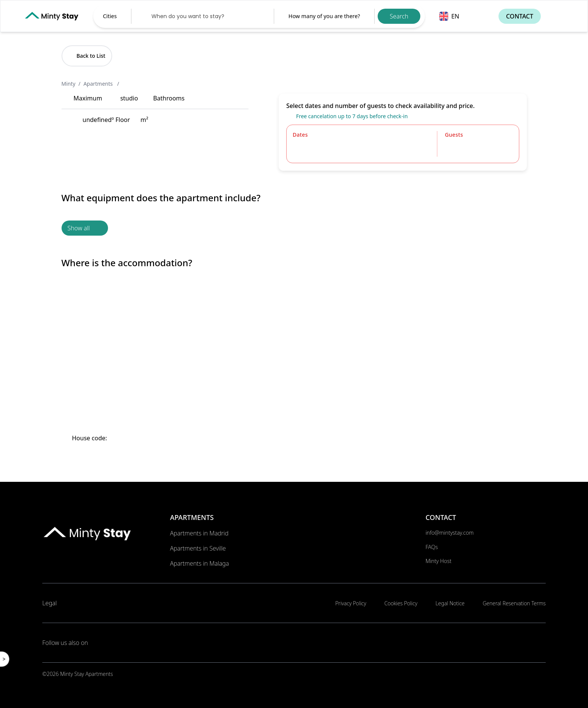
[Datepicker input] (203, 16)
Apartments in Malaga (199, 563)
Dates (300, 135)
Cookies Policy (401, 603)
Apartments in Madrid (199, 533)
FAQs (432, 547)
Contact (520, 16)
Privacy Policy (351, 603)
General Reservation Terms (514, 603)
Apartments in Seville (198, 548)
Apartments (99, 84)
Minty (69, 84)
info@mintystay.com (450, 533)
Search (399, 16)
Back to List (87, 56)
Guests (454, 135)
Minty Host (439, 561)
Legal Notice (450, 603)
